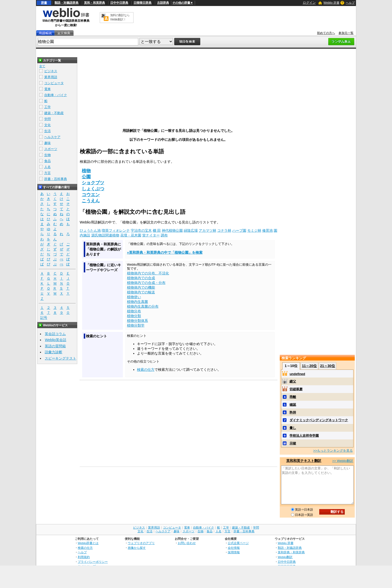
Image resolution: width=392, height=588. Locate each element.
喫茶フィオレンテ (116, 230)
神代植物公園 (172, 230)
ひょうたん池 (90, 230)
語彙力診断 (53, 352)
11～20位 (309, 366)
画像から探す (137, 548)
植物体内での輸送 (141, 292)
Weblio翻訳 (285, 557)
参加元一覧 (346, 33)
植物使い (134, 297)
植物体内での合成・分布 (146, 283)
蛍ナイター (151, 235)
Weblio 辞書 (331, 3)
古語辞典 (163, 3)
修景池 (267, 230)
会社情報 (234, 548)
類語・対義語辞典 (66, 3)
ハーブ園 (239, 230)
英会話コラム (55, 334)
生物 (47, 155)
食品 (47, 161)
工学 (47, 107)
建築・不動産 (54, 113)
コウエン (91, 195)
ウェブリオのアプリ (141, 543)
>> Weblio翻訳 (343, 461)
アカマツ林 (207, 230)
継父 (293, 381)
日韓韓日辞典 (142, 3)
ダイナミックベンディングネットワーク (319, 420)
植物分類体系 (137, 321)
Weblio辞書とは (88, 543)
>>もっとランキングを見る (333, 451)
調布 (164, 235)
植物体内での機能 (141, 287)
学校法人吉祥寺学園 (304, 436)
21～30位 (327, 366)
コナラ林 (224, 230)
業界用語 (51, 77)
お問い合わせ (187, 543)
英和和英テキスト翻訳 (304, 461)
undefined (297, 374)
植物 (86, 171)
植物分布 (134, 311)
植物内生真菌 (137, 302)
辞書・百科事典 (56, 179)
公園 (86, 177)
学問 (47, 119)
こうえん (91, 201)
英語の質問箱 (55, 346)
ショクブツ (93, 183)
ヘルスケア (52, 137)
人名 (47, 167)
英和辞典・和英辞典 (291, 552)
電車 (47, 89)
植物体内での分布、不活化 (148, 273)
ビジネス (51, 71)
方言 (47, 173)
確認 (293, 405)
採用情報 (234, 552)
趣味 (47, 143)
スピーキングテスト (60, 358)
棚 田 (157, 230)
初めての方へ (326, 33)
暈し (293, 428)
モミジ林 (254, 230)
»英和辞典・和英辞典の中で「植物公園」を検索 (165, 252)
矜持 (293, 412)
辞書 (44, 3)
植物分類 (134, 316)
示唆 (293, 443)
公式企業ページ (238, 543)
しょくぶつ (93, 189)
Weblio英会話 (55, 340)
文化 (47, 125)
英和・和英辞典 (94, 3)
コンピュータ (54, 83)
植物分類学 (136, 325)
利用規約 (84, 557)
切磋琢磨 (296, 389)
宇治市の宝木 (141, 230)
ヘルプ (350, 3)
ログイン (309, 3)
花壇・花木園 (131, 235)
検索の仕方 (146, 370)
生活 (47, 131)
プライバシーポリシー (93, 562)
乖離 (293, 397)
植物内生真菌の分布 (143, 306)
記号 (44, 318)
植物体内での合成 (141, 278)
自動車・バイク (56, 95)
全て (42, 66)
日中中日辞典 (119, 3)
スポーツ (51, 149)
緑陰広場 (191, 230)
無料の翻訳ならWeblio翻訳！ (120, 17)
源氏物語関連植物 (105, 235)
